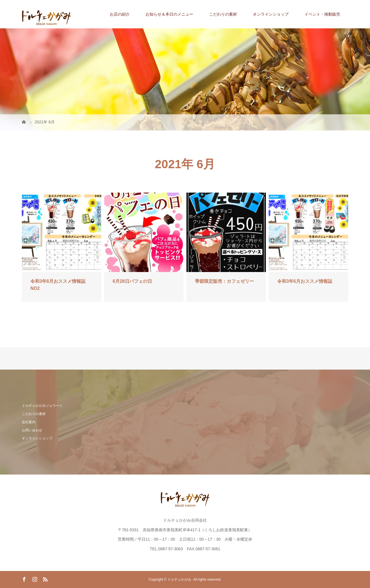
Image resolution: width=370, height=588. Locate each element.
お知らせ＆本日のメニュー (169, 14)
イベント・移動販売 (322, 14)
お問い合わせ (32, 430)
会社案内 (29, 422)
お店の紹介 (120, 14)
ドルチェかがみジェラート (42, 406)
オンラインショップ (271, 14)
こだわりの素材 (223, 14)
